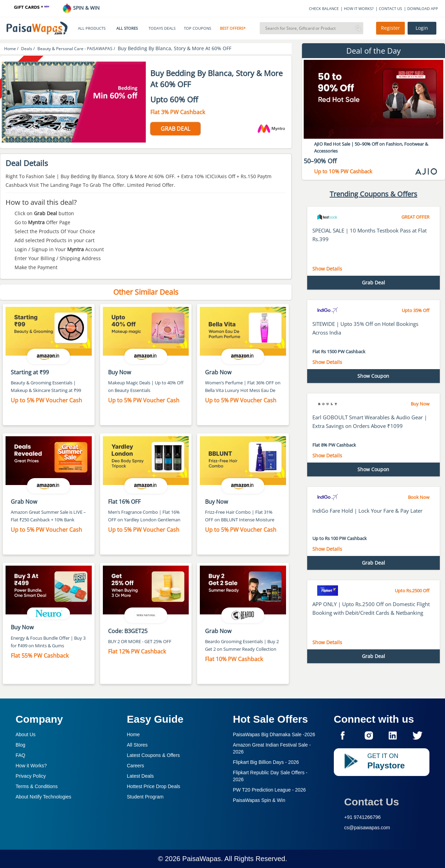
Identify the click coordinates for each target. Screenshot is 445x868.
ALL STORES (127, 28)
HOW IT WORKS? (359, 8)
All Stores (137, 745)
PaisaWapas (202, 859)
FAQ (20, 755)
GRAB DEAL (175, 129)
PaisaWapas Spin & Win (259, 800)
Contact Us (372, 802)
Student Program (145, 797)
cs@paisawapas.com (367, 828)
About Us (26, 734)
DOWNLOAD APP (423, 8)
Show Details (327, 269)
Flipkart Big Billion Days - (266, 762)
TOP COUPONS (198, 28)
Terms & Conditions (37, 786)
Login (422, 28)
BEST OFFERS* (233, 28)
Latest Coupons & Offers (153, 755)
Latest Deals (140, 776)
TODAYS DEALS (162, 28)
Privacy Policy (31, 776)
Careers (135, 766)
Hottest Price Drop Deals (153, 786)
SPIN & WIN (81, 8)
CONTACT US (390, 8)
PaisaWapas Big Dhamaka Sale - (274, 734)
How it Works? (31, 766)
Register (390, 28)
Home (133, 734)
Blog (20, 745)
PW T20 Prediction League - (270, 790)
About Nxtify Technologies (43, 797)
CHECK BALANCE (324, 8)
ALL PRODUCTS (92, 28)
